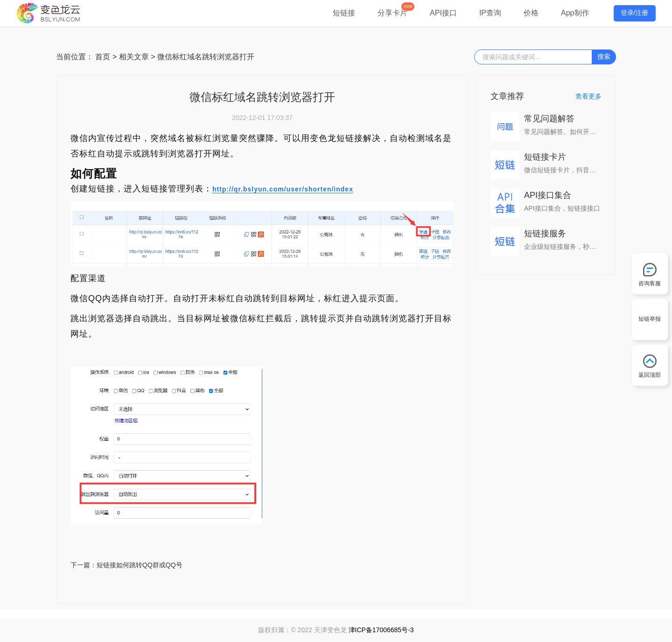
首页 (103, 57)
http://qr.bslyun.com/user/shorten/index (283, 189)
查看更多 (588, 96)
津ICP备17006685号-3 (381, 630)
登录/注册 (635, 13)
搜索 (604, 56)
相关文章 (134, 57)
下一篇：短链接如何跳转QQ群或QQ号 (126, 565)
